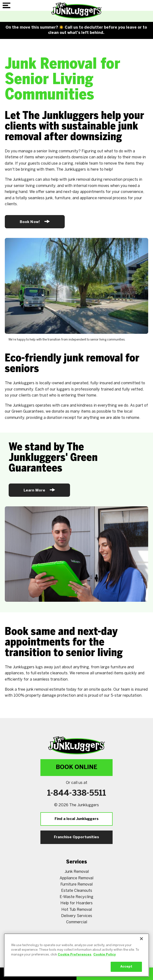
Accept (126, 971)
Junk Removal (77, 872)
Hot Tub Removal (77, 910)
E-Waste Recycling (76, 897)
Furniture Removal (76, 884)
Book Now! (35, 221)
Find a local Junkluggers (77, 819)
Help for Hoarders (76, 903)
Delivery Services (77, 916)
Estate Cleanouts (77, 891)
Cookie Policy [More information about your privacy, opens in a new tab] (105, 959)
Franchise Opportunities (76, 837)
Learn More (39, 490)
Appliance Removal (76, 878)
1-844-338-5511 (77, 794)
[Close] (141, 943)
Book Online (76, 767)
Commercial (77, 922)
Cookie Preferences (75, 959)
